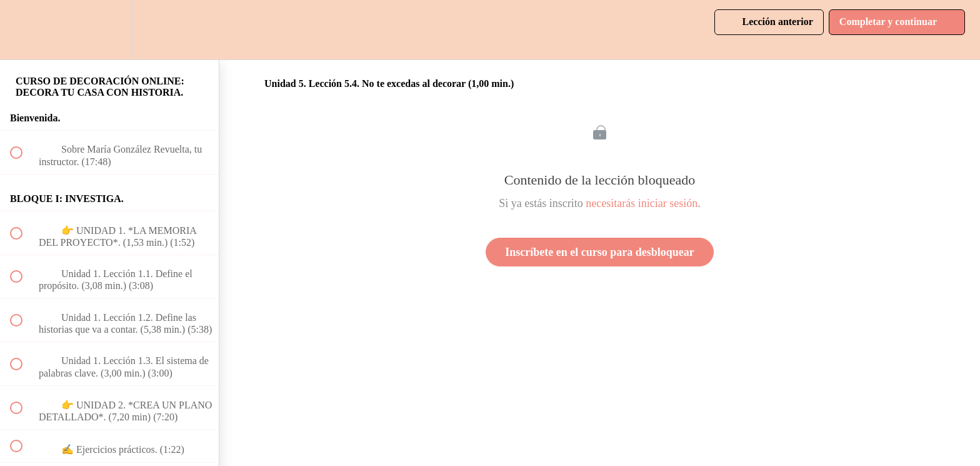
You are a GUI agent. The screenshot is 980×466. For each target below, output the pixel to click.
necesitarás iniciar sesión (642, 203)
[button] (23, 30)
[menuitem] (109, 30)
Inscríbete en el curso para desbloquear (599, 252)
